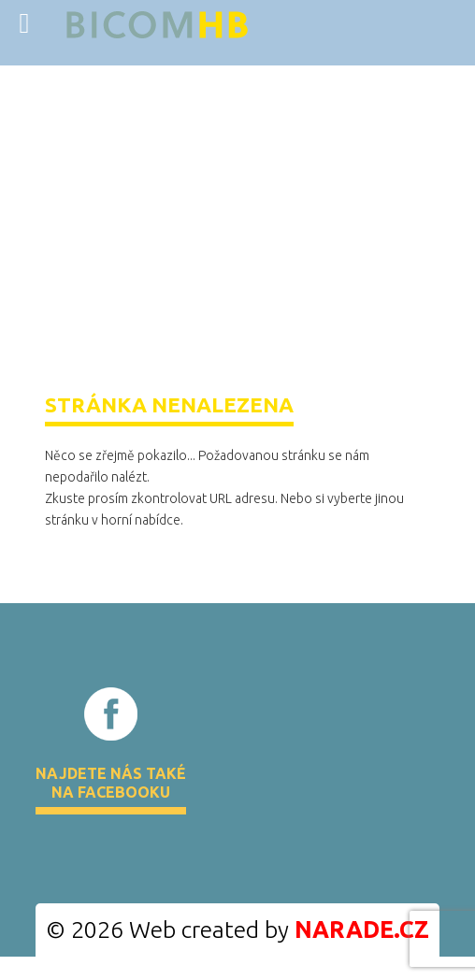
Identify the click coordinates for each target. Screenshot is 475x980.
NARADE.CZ (362, 930)
